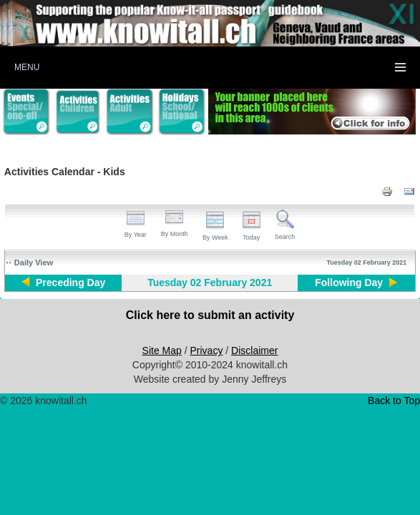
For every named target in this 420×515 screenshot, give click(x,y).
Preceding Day (70, 283)
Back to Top (394, 401)
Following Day (349, 283)
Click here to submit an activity (210, 315)
